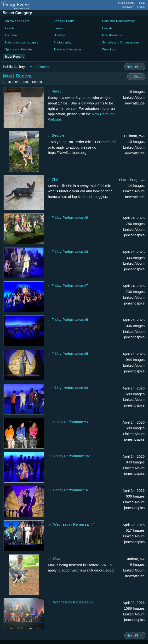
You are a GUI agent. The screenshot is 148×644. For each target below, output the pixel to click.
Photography (63, 42)
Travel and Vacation (67, 49)
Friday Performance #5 (70, 354)
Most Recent (40, 67)
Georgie (58, 135)
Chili (55, 179)
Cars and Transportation (119, 21)
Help (142, 3)
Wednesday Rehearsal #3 (74, 602)
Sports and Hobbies (19, 49)
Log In (141, 7)
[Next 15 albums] (135, 67)
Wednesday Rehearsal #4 (74, 524)
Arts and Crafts (64, 21)
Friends (107, 28)
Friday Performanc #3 (70, 422)
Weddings (109, 49)
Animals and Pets (17, 21)
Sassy (56, 91)
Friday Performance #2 (71, 456)
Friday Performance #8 (70, 252)
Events (10, 28)
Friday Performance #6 (70, 319)
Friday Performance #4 (70, 388)
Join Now (127, 7)
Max (57, 558)
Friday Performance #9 (70, 217)
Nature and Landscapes (22, 42)
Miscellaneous (112, 35)
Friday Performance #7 (70, 285)
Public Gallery (126, 3)
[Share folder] (136, 77)
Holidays (60, 35)
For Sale (11, 35)
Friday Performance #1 (71, 490)
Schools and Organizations (121, 42)
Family (58, 28)
